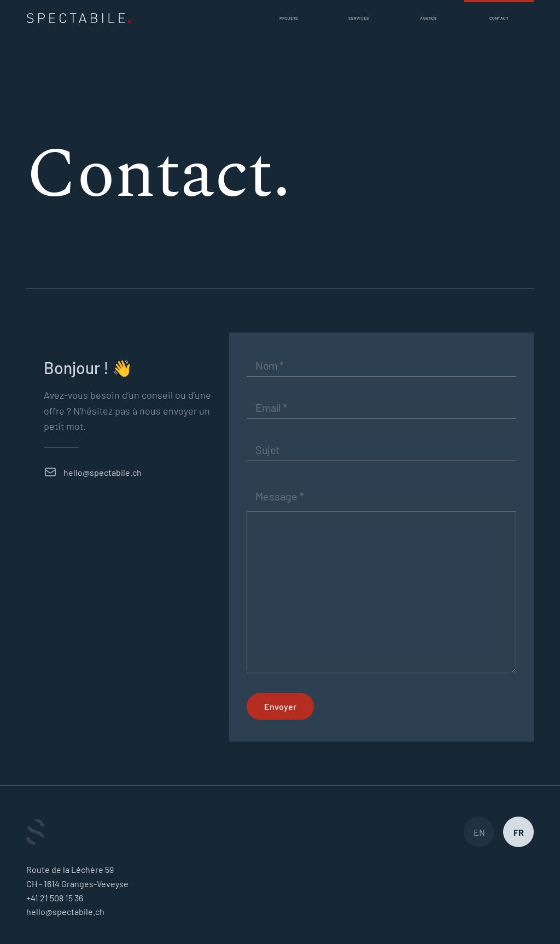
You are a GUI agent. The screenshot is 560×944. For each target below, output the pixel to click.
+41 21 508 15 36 (55, 898)
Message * (280, 496)
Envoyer (280, 706)
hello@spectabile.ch (103, 472)
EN (479, 832)
